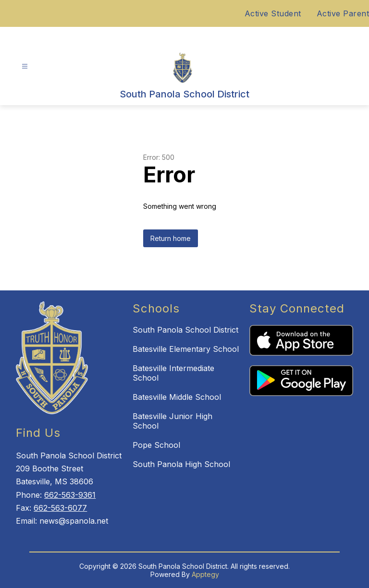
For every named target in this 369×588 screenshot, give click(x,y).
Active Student (273, 13)
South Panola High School (181, 464)
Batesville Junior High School (172, 421)
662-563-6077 (60, 508)
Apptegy (205, 574)
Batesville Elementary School (186, 349)
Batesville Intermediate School (173, 373)
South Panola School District (185, 330)
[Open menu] (25, 66)
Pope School (156, 445)
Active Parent (343, 13)
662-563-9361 (70, 495)
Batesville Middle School (177, 397)
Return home (171, 238)
